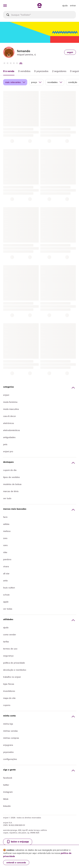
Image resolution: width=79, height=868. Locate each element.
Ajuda (6, 627)
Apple (6, 602)
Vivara (6, 566)
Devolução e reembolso (15, 670)
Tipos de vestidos (11, 477)
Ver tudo (7, 498)
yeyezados (8, 752)
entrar (73, 5)
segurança (8, 656)
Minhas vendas (10, 731)
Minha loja (8, 724)
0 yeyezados (41, 71)
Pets (5, 444)
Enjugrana (8, 745)
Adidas (6, 524)
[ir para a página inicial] (39, 7)
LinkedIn (7, 806)
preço (36, 82)
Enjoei (6, 395)
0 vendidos (24, 71)
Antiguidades (9, 437)
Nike (5, 552)
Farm (5, 517)
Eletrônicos (9, 423)
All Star (6, 573)
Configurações (10, 759)
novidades (55, 82)
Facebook (8, 778)
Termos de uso (10, 649)
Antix (5, 581)
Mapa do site (9, 698)
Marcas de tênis (11, 491)
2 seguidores (59, 71)
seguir (70, 52)
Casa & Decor (10, 416)
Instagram (8, 792)
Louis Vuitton (9, 588)
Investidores (9, 691)
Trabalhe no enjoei (12, 677)
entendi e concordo (16, 863)
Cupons (7, 705)
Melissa (7, 531)
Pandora (7, 559)
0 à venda (9, 71)
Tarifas (6, 642)
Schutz (6, 595)
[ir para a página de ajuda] (65, 5)
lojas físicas (9, 684)
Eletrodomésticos (12, 430)
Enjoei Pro (8, 451)
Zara (5, 538)
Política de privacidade (14, 663)
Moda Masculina (11, 409)
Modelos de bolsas (12, 484)
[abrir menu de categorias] (5, 5)
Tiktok (6, 799)
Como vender (10, 635)
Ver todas (8, 609)
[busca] (39, 15)
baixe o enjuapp (18, 842)
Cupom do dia (10, 470)
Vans (5, 545)
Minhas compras (11, 738)
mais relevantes (15, 82)
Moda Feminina (10, 402)
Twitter (6, 785)
